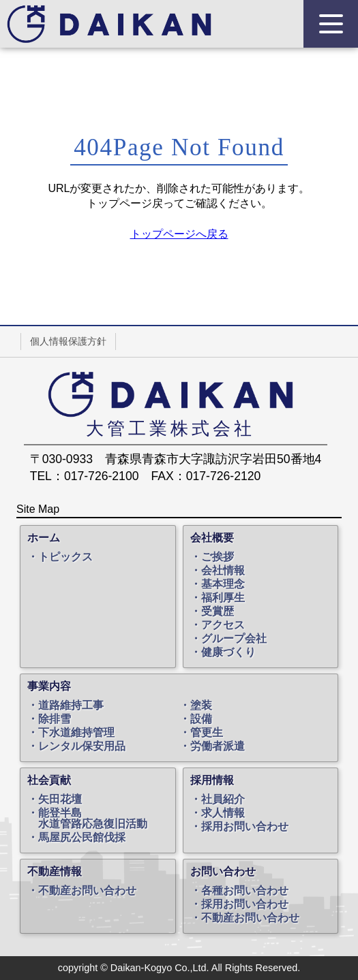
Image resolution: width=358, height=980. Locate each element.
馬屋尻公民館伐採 (82, 838)
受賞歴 (218, 612)
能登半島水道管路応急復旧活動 (93, 819)
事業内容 (49, 686)
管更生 (207, 733)
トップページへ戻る (179, 234)
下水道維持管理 (76, 733)
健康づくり (228, 652)
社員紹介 (223, 800)
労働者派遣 (218, 746)
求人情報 (223, 813)
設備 (201, 719)
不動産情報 (55, 872)
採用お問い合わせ (245, 827)
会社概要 (212, 538)
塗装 (201, 706)
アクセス (223, 625)
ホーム (44, 538)
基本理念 (223, 584)
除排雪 (55, 719)
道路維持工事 (71, 706)
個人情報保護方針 (68, 341)
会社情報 (223, 571)
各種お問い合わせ (245, 891)
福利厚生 (223, 598)
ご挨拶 (218, 557)
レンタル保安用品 (82, 746)
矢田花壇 (60, 800)
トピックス (65, 557)
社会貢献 (49, 780)
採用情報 (212, 780)
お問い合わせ (223, 872)
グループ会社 (234, 639)
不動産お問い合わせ (87, 891)
